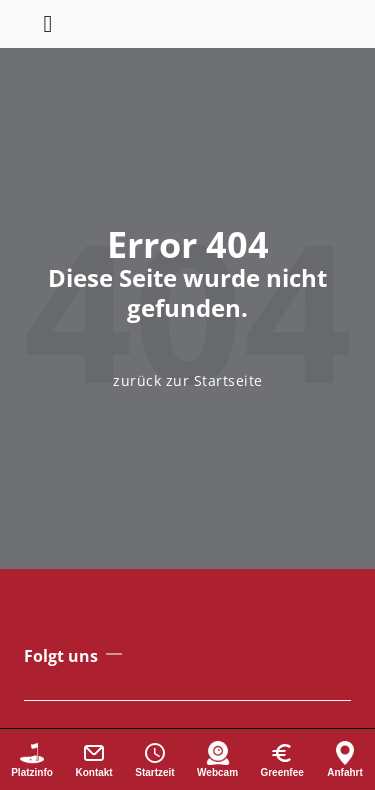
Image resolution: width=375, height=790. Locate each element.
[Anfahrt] (345, 759)
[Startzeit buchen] (155, 759)
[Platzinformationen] (32, 759)
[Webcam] (217, 759)
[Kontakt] (94, 759)
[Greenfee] (282, 759)
